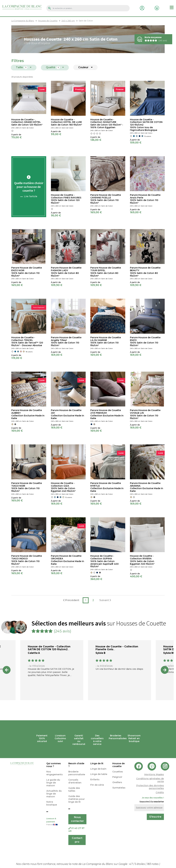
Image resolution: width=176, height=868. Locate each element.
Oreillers (117, 782)
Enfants (95, 779)
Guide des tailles (74, 789)
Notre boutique (52, 803)
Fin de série (97, 785)
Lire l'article (31, 196)
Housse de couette (118, 765)
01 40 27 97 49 (76, 830)
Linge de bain (98, 769)
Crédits (160, 792)
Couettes (118, 772)
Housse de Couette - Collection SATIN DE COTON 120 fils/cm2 (49, 648)
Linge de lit (97, 763)
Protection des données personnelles (150, 787)
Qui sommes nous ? (54, 765)
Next (165, 670)
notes (153, 864)
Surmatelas (119, 788)
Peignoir (117, 777)
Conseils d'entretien (75, 781)
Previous (7, 670)
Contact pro (77, 840)
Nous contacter (77, 819)
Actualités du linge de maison (54, 794)
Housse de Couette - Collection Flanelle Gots (117, 648)
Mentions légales (154, 774)
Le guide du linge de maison (53, 783)
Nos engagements (55, 773)
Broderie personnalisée (77, 773)
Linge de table (99, 774)
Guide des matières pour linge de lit (77, 799)
